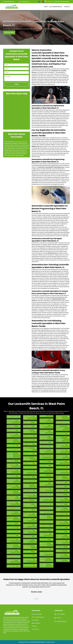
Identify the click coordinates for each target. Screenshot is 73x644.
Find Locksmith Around (28, 520)
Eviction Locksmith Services (29, 495)
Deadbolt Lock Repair (11, 561)
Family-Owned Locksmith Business (29, 505)
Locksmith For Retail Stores (45, 499)
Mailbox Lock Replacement (44, 517)
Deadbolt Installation (13, 556)
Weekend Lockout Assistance (61, 542)
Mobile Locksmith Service (45, 535)
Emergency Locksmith (27, 486)
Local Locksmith (44, 466)
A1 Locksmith (11, 426)
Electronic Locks (28, 477)
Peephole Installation (62, 422)
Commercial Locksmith (10, 546)
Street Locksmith (61, 528)
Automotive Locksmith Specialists (10, 455)
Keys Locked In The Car (45, 457)
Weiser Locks (60, 547)
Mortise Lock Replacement (44, 544)
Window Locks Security (60, 556)
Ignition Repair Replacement (44, 438)
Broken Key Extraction (10, 492)
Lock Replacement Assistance (45, 490)
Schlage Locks (60, 504)
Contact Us (67, 7)
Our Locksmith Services (56, 7)
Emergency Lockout (29, 481)
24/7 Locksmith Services (11, 422)
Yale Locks (59, 560)
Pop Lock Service (61, 434)
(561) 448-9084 (9, 32)
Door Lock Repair (28, 454)
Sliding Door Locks (61, 514)
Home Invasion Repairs (44, 426)
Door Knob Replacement (27, 431)
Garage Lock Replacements (27, 547)
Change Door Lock (12, 528)
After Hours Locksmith (10, 441)
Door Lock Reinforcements (28, 449)
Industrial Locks (44, 442)
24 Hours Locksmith (12, 417)
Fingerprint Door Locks (28, 526)
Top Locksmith (60, 531)
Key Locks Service (45, 446)
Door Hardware (28, 426)
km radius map (17, 112)
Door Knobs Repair (29, 436)
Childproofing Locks (12, 531)
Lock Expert (43, 475)
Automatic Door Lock (13, 450)
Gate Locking (27, 552)
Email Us (59, 618)
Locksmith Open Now (46, 508)
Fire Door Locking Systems (28, 532)
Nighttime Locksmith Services (45, 554)
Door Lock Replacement (27, 459)
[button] (34, 599)
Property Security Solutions (61, 446)
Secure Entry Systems (60, 509)
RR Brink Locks (60, 487)
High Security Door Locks (29, 560)
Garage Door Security (27, 541)
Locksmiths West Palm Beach (37, 642)
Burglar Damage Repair (12, 503)
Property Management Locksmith (60, 439)
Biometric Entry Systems (11, 471)
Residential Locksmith (59, 478)
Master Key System (45, 526)
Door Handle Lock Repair (28, 418)
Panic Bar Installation (59, 418)
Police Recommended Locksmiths (60, 428)
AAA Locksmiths (12, 430)
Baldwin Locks (11, 461)
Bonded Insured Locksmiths (11, 481)
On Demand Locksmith (43, 565)
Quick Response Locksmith (61, 457)
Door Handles (27, 422)
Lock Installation (44, 479)
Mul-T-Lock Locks (45, 549)
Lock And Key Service (44, 470)
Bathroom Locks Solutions (12, 466)
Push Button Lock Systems (61, 451)
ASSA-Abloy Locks (12, 446)
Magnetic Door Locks (46, 512)
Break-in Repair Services (11, 487)
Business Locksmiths (13, 508)
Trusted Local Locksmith (60, 536)
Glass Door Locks (28, 556)
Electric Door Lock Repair (28, 472)
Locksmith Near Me (45, 504)
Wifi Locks (59, 551)
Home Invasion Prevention (44, 421)
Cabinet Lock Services (11, 513)
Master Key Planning (45, 522)
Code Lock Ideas (12, 536)
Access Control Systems (11, 435)
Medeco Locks (44, 530)
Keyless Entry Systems (44, 451)
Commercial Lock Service (12, 540)
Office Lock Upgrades (43, 560)
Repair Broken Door (62, 467)
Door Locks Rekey (28, 463)
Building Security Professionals (12, 498)
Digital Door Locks (12, 566)
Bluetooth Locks (12, 476)
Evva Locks (27, 500)
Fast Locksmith (28, 510)
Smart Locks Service (62, 518)
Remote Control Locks (61, 462)
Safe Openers (60, 495)
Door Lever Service (29, 440)
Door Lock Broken (28, 444)
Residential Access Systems (61, 472)
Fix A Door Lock (28, 536)
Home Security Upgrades (44, 432)
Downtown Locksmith (29, 467)
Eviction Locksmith (29, 491)
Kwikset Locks (44, 462)
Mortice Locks (44, 540)
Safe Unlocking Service (60, 499)
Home (46, 7)
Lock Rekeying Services (44, 484)
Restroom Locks (61, 483)
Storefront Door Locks (61, 523)
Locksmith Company (45, 495)
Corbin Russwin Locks (11, 552)
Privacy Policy (35, 629)
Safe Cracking (60, 491)
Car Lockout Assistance (10, 519)
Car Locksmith (11, 523)
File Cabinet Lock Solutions (28, 515)
